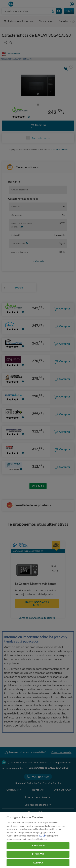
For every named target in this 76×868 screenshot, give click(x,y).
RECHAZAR (38, 854)
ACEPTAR (38, 863)
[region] (38, 840)
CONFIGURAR (38, 846)
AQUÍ (42, 836)
